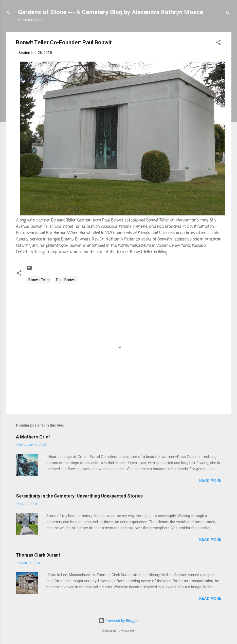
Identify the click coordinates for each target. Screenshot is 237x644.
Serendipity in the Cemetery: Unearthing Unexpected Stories (79, 496)
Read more (210, 480)
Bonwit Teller (39, 280)
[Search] (228, 14)
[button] (218, 43)
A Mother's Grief (33, 437)
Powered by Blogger (118, 621)
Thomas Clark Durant (38, 555)
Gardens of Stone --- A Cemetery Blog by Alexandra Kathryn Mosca (111, 12)
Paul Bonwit (66, 280)
